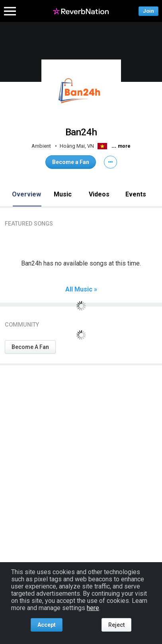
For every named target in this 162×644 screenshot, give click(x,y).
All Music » (81, 289)
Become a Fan (71, 162)
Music (63, 194)
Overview (26, 194)
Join (148, 11)
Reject (116, 625)
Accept (47, 625)
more (124, 146)
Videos (99, 194)
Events (136, 194)
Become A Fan (30, 347)
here (93, 608)
